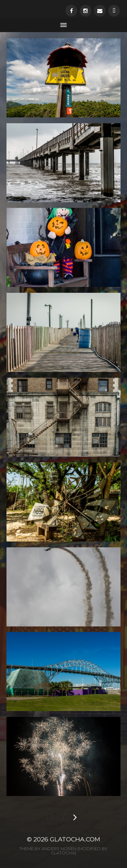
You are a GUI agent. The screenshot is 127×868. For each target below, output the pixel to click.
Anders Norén (59, 849)
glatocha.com (75, 839)
